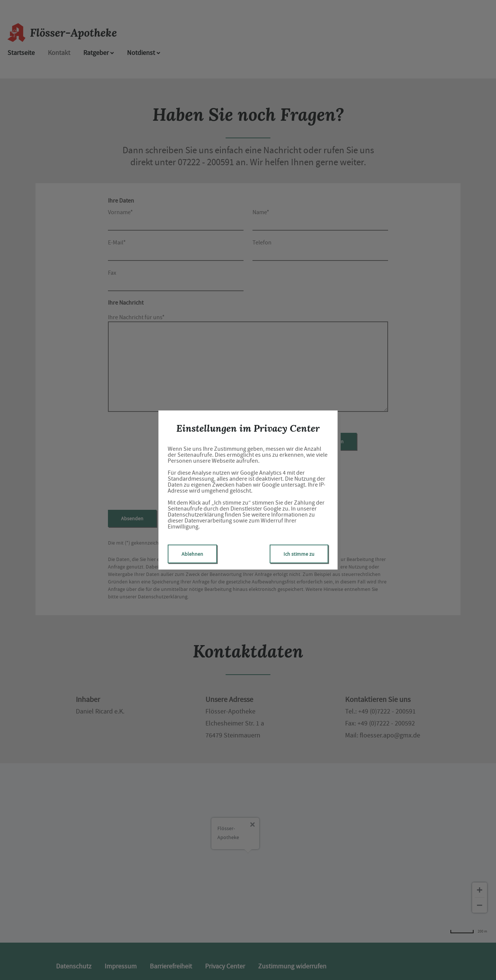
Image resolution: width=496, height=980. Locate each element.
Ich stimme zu (299, 554)
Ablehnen (192, 554)
